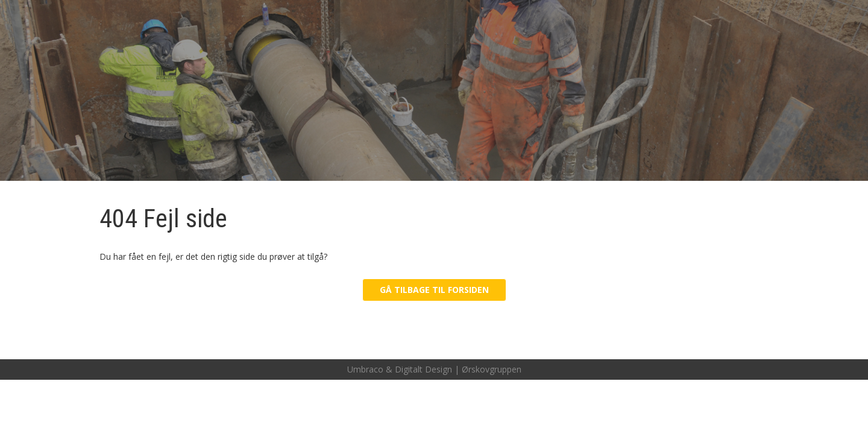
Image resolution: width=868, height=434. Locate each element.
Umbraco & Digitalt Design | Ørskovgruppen (434, 369)
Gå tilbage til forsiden (434, 290)
